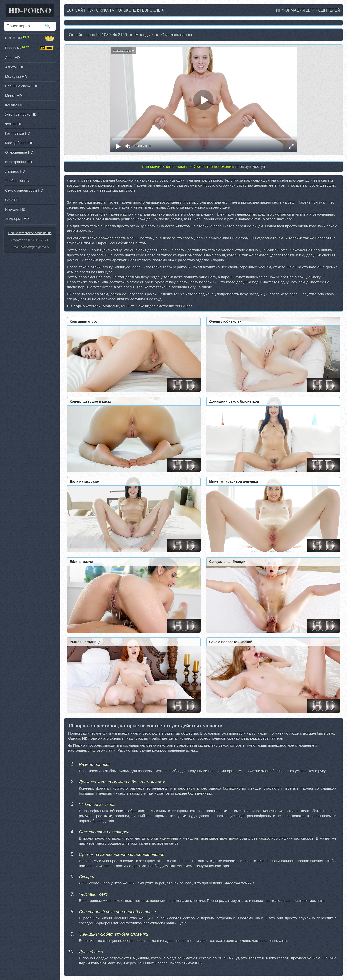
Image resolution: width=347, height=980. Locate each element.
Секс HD (12, 200)
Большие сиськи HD (22, 86)
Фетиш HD (14, 124)
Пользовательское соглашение (30, 233)
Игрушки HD (15, 209)
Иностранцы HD (19, 162)
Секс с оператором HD (24, 190)
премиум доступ (250, 166)
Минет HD (14, 96)
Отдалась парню (177, 35)
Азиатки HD (15, 67)
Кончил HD (14, 105)
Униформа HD (17, 219)
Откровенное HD (19, 152)
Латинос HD (15, 171)
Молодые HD (16, 77)
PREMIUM (30, 38)
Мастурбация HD (19, 143)
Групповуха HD (18, 133)
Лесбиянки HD (17, 181)
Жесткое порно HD (21, 114)
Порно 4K (30, 48)
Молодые (144, 35)
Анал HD (13, 58)
